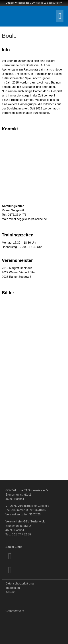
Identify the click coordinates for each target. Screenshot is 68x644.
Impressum (13, 588)
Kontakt (10, 592)
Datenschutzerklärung (20, 583)
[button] (60, 16)
